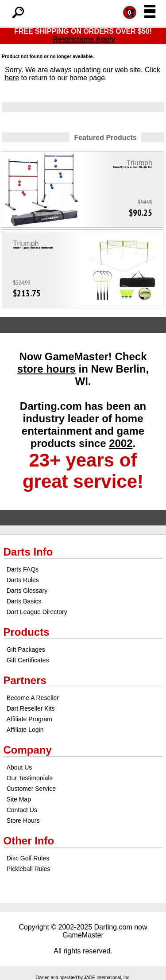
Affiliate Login (25, 730)
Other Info (29, 841)
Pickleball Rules (29, 869)
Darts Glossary (27, 591)
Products (27, 632)
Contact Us (22, 810)
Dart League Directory (37, 612)
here (12, 78)
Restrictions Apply (84, 39)
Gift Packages (26, 649)
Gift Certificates (28, 660)
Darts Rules (23, 580)
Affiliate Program (29, 719)
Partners (25, 680)
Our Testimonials (30, 778)
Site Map (19, 799)
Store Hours (23, 821)
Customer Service (31, 789)
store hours (46, 369)
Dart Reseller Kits (31, 708)
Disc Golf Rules (28, 858)
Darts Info (28, 552)
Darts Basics (24, 601)
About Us (19, 767)
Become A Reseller (33, 698)
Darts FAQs (23, 569)
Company (28, 750)
